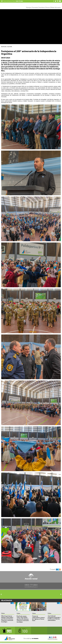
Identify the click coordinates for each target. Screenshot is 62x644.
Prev (2, 594)
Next (60, 594)
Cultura (3, 613)
